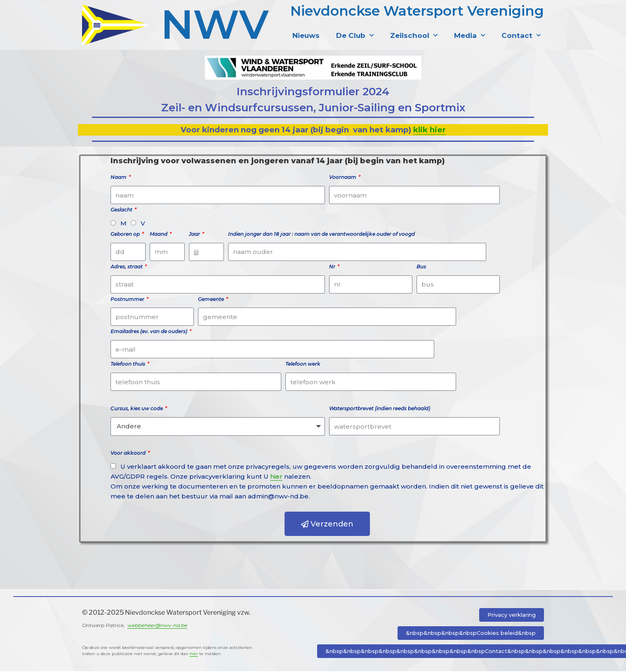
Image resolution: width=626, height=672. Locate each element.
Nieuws (306, 35)
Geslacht (122, 210)
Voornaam (343, 178)
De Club (355, 35)
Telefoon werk (303, 365)
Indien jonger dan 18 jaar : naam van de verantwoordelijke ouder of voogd (321, 235)
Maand (159, 235)
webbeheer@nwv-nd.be (157, 626)
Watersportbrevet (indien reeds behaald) (380, 409)
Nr (333, 267)
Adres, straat (127, 267)
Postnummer (128, 300)
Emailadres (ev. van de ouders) (149, 332)
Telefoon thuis (128, 365)
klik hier (429, 130)
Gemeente (212, 300)
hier (276, 477)
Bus (421, 267)
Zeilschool (414, 35)
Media (469, 35)
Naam (119, 178)
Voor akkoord (129, 454)
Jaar (195, 235)
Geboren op (126, 235)
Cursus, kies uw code (137, 409)
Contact (521, 35)
